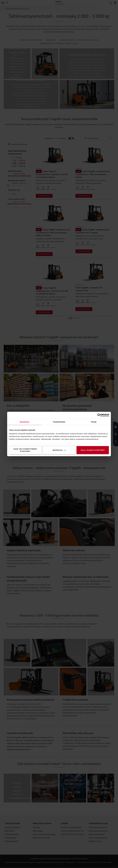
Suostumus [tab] (24, 422)
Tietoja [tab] (94, 422)
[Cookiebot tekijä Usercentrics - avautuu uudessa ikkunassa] (99, 415)
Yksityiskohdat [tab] (59, 422)
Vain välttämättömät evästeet (25, 450)
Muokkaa (59, 450)
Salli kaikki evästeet (93, 450)
